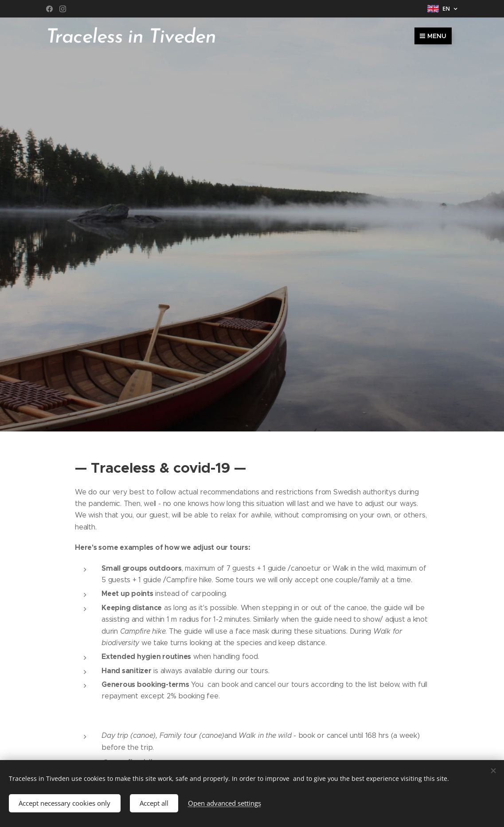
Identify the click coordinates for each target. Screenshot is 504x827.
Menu (433, 36)
